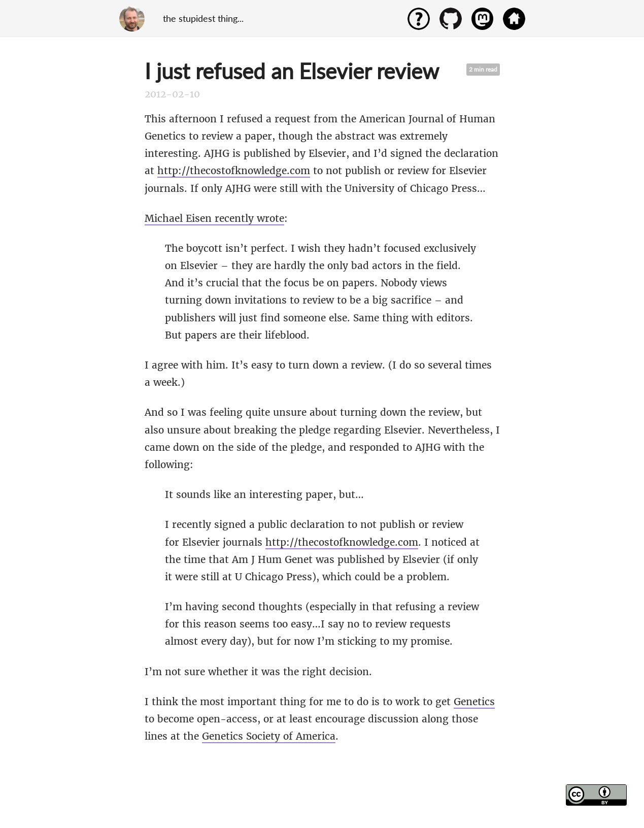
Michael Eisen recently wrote (214, 218)
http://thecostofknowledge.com (234, 171)
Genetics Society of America (269, 736)
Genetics (474, 702)
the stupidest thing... (203, 18)
